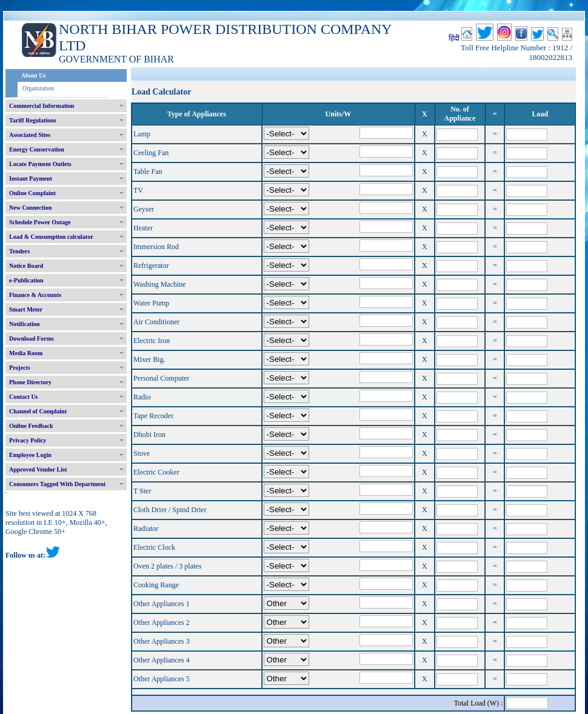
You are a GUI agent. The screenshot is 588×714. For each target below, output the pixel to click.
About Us (33, 75)
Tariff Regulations (33, 120)
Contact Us (24, 397)
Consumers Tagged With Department (57, 484)
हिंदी (454, 38)
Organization (38, 88)
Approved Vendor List (38, 469)
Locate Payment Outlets (40, 164)
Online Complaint (32, 193)
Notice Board (26, 266)
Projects (20, 368)
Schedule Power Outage (40, 222)
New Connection (30, 208)
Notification (25, 324)
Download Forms (32, 339)
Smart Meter (26, 309)
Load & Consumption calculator (51, 237)
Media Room (26, 353)
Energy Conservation (37, 149)
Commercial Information (42, 106)
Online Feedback (31, 426)
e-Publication (26, 280)
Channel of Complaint (38, 411)
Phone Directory (30, 382)
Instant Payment (31, 178)
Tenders (19, 251)
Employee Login (30, 455)
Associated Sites (30, 135)
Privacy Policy (28, 440)
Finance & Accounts (35, 295)
